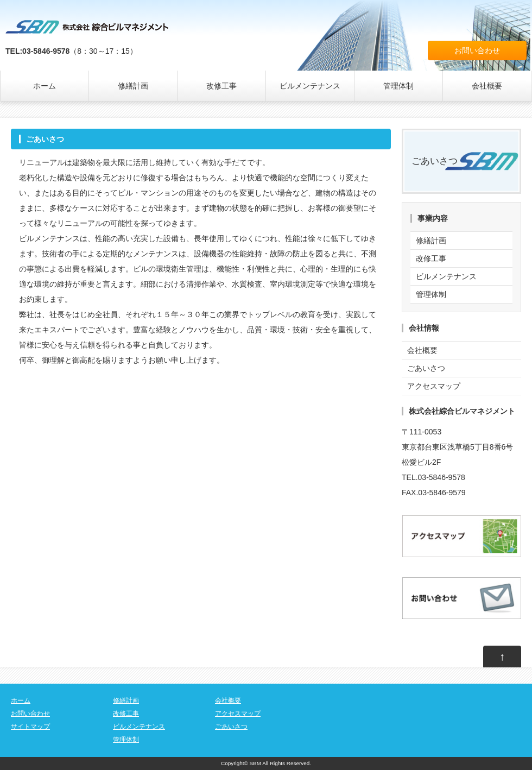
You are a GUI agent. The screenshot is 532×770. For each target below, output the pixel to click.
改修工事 (221, 86)
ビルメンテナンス (310, 86)
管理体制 (398, 86)
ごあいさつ (435, 161)
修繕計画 (133, 86)
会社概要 (487, 86)
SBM (255, 763)
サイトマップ (30, 727)
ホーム (45, 86)
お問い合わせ (477, 51)
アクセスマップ (434, 386)
